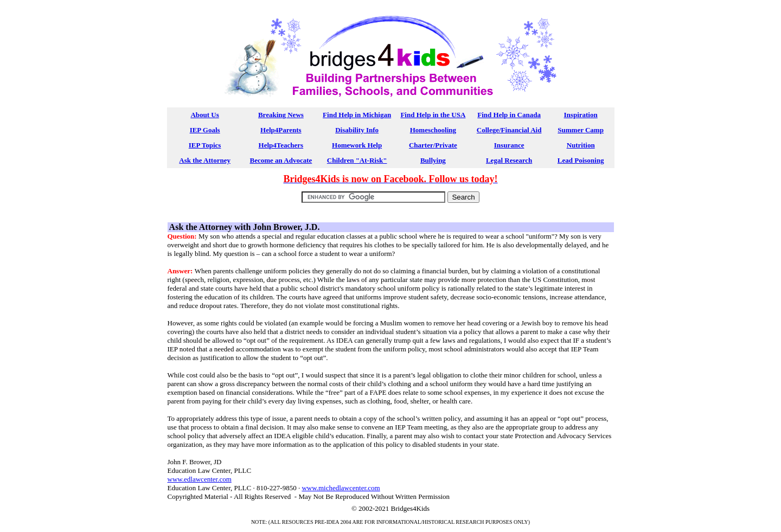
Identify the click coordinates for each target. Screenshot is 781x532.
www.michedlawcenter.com (341, 488)
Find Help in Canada (509, 115)
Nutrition (581, 145)
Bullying (433, 160)
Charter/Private (433, 145)
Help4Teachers (281, 145)
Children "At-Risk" (357, 160)
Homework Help (357, 145)
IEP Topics (205, 145)
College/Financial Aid (509, 130)
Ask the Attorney (205, 160)
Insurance (509, 145)
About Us (204, 115)
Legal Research (509, 160)
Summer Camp (581, 130)
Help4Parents (281, 130)
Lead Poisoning (581, 160)
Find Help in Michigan (357, 115)
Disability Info (357, 130)
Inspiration (581, 115)
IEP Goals (205, 130)
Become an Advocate (281, 160)
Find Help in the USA (433, 115)
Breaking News (281, 115)
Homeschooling (433, 130)
